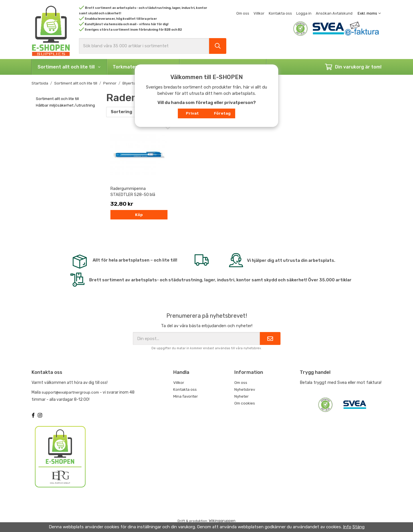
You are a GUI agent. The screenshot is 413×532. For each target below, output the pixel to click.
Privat (192, 113)
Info (347, 527)
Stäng (359, 527)
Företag (222, 113)
